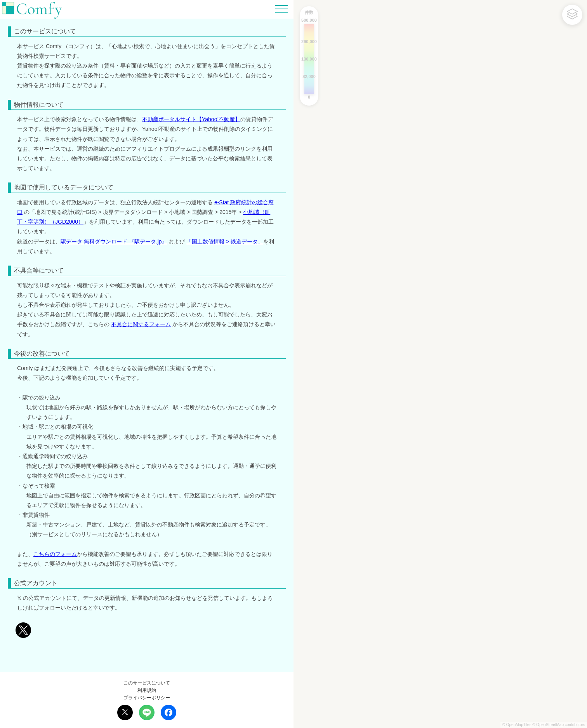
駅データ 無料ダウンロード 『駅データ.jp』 (114, 242)
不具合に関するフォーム (141, 324)
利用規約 (147, 690)
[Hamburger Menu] (281, 9)
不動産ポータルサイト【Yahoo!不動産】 (191, 119)
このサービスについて (147, 683)
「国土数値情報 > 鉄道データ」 (225, 242)
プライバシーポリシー (147, 698)
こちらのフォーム (55, 554)
